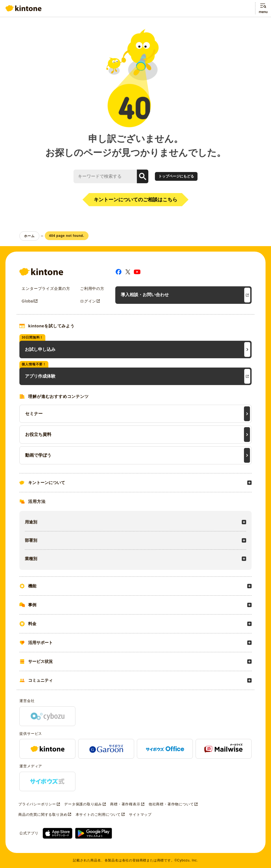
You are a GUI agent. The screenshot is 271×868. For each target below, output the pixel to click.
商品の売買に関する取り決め (43, 815)
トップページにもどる (176, 176)
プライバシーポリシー (37, 804)
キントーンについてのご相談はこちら (135, 200)
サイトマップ (140, 815)
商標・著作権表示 (125, 804)
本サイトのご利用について (98, 815)
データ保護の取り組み (83, 804)
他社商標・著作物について (171, 804)
